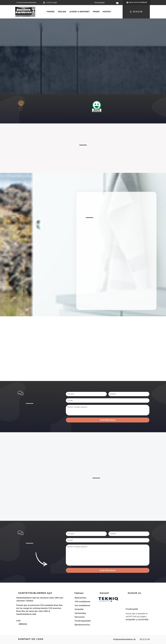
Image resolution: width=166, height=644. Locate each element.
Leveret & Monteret (79, 12)
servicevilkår (143, 620)
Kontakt (107, 12)
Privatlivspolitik (132, 609)
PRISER (96, 12)
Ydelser (62, 12)
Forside (51, 12)
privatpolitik (130, 620)
